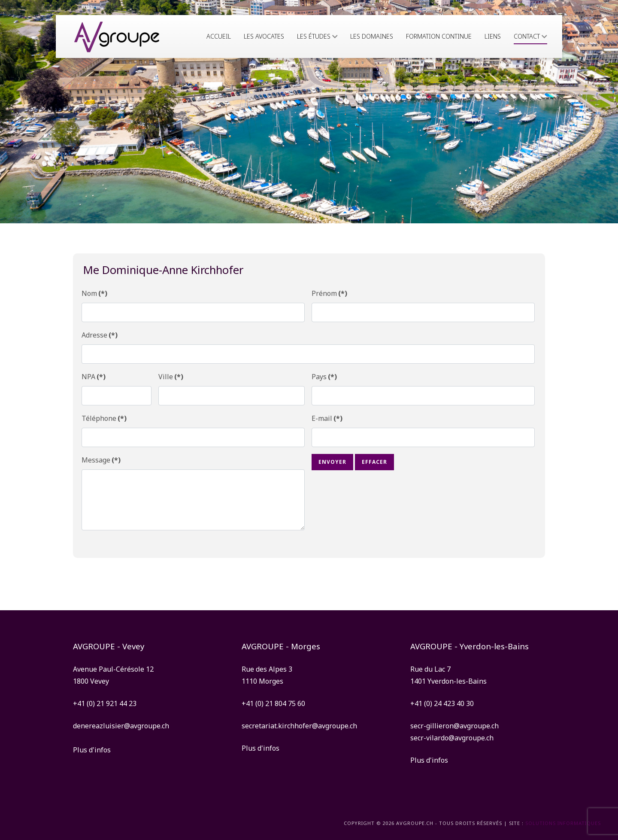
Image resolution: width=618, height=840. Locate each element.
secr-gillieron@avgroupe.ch (454, 726)
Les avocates (264, 36)
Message (101, 460)
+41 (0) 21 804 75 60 (273, 703)
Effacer (374, 462)
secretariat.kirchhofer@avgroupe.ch (299, 726)
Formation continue (439, 36)
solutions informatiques (563, 823)
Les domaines (372, 36)
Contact (530, 36)
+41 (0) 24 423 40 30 (442, 703)
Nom (94, 293)
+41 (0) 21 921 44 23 (105, 703)
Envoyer (332, 462)
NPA (94, 377)
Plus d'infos (92, 750)
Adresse (100, 335)
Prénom (329, 293)
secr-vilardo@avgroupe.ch (452, 738)
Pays (324, 377)
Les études (317, 36)
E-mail (327, 418)
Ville (171, 377)
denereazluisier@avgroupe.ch (121, 726)
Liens (493, 36)
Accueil (219, 36)
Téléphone (104, 418)
